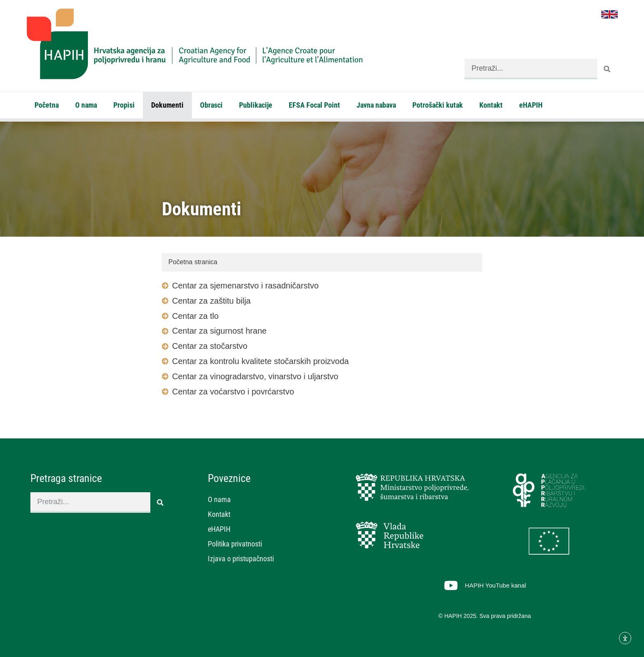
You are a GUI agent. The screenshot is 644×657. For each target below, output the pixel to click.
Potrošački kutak (438, 105)
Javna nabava (376, 105)
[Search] (607, 69)
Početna (47, 105)
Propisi (124, 105)
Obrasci (211, 105)
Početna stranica (193, 262)
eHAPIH (531, 105)
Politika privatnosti (235, 544)
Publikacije (256, 105)
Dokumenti (167, 105)
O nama (86, 105)
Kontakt (491, 105)
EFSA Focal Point (314, 105)
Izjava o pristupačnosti (241, 559)
